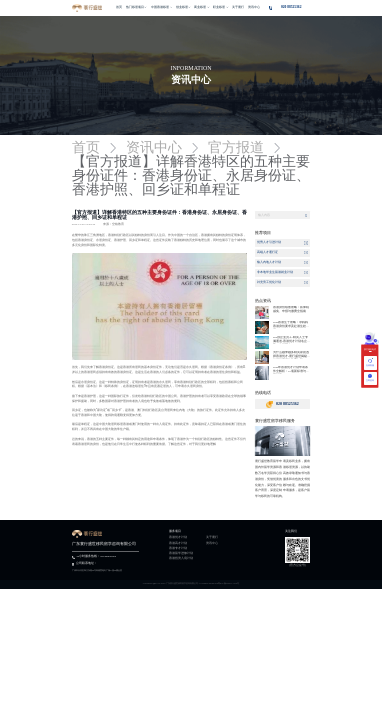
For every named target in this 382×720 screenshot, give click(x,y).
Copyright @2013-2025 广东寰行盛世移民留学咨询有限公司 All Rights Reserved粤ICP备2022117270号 (191, 583)
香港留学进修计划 (181, 554)
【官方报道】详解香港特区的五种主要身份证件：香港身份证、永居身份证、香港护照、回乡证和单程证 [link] (191, 176)
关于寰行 (212, 538)
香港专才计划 (178, 549)
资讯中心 (212, 544)
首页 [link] (86, 148)
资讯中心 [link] (154, 148)
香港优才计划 (178, 538)
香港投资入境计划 (181, 559)
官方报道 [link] (236, 148)
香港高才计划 (178, 544)
